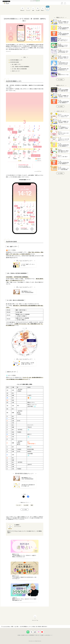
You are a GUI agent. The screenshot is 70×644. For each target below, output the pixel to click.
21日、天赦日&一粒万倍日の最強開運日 (21, 67)
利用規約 (19, 635)
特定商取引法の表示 (25, 635)
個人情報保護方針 (32, 635)
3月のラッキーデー (16, 71)
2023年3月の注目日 (15, 62)
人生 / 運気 (16, 627)
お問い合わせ (37, 635)
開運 (12, 627)
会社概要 (42, 635)
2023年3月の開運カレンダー (16, 60)
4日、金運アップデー (16, 64)
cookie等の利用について (48, 635)
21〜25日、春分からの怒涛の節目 (19, 69)
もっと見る (25, 510)
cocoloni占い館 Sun (6, 627)
